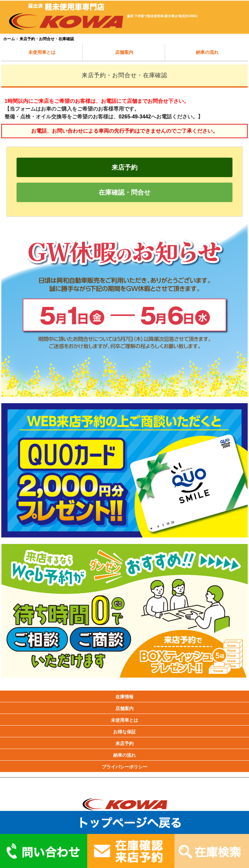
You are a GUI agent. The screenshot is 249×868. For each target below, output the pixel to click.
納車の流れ (207, 52)
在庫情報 (124, 697)
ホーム (9, 39)
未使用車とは (42, 52)
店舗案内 (124, 52)
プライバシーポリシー (124, 767)
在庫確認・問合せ (124, 192)
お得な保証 (124, 732)
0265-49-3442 (135, 117)
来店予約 (124, 167)
